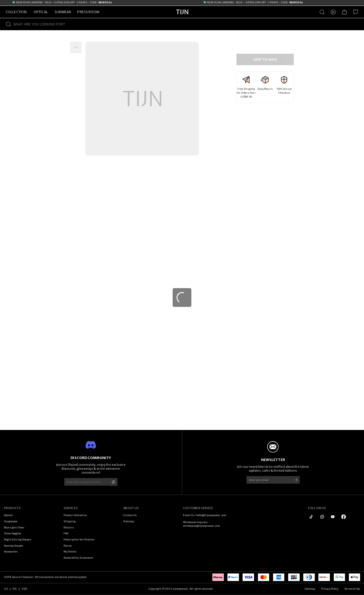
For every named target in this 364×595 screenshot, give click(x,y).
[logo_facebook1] (344, 517)
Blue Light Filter (14, 528)
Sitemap (129, 521)
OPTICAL (41, 12)
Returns (69, 528)
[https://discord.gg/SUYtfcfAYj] (86, 482)
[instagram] (322, 517)
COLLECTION (16, 12)
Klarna (68, 546)
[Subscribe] (296, 480)
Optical (8, 515)
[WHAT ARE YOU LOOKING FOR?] (189, 24)
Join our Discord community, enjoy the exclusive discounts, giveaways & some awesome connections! (91, 469)
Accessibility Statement (78, 558)
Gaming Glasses (13, 546)
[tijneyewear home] (182, 17)
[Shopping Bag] (344, 12)
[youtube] (333, 517)
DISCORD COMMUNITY (91, 458)
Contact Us (130, 515)
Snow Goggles (12, 533)
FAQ (66, 533)
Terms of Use (352, 589)
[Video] (333, 12)
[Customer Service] (356, 12)
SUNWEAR (63, 12)
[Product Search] (322, 12)
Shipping (70, 521)
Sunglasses (11, 521)
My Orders (70, 552)
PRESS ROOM (88, 12)
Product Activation (75, 515)
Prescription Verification (79, 540)
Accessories (11, 552)
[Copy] (113, 482)
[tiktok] (311, 517)
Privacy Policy (330, 589)
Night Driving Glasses (17, 540)
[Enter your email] (268, 480)
